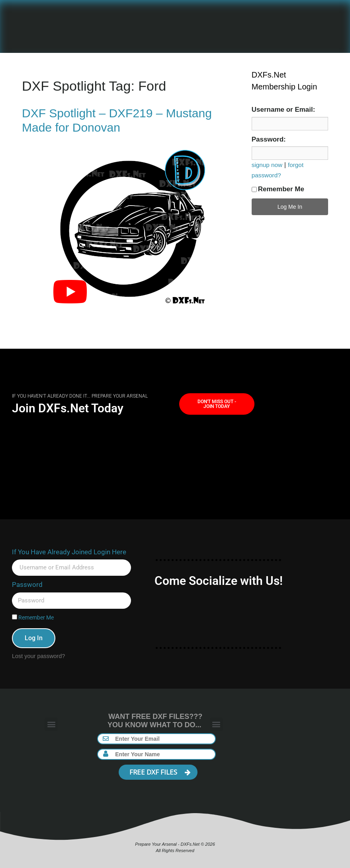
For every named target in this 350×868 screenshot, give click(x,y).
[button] (51, 724)
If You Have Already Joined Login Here (69, 552)
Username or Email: (284, 110)
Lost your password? (38, 656)
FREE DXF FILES (160, 772)
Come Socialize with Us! (219, 581)
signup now (267, 165)
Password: (269, 139)
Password (27, 584)
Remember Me (278, 189)
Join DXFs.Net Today (68, 408)
